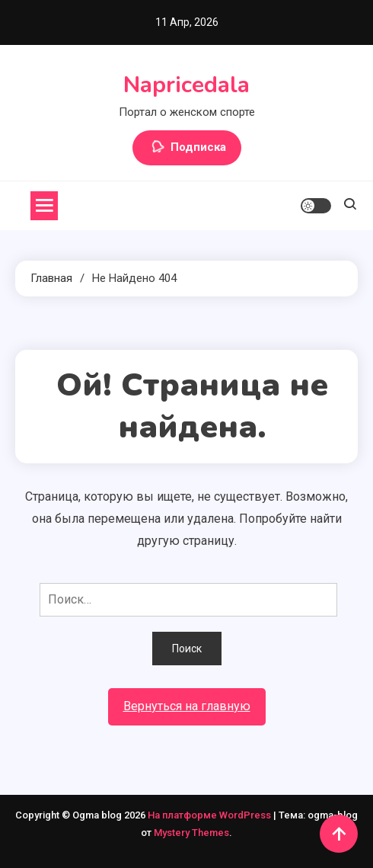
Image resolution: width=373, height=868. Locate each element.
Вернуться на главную (187, 706)
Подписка (187, 148)
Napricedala (186, 85)
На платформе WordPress (210, 815)
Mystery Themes (191, 833)
